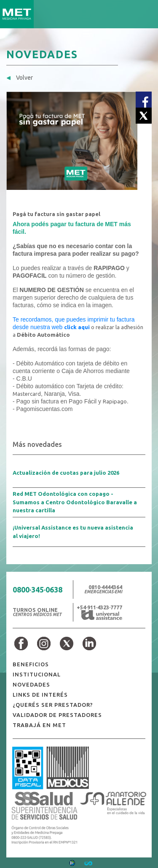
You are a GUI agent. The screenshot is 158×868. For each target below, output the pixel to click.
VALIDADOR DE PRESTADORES (57, 715)
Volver (20, 78)
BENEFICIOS (31, 664)
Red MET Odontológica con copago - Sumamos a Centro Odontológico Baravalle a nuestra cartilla (75, 502)
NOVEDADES (31, 684)
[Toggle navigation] (147, 14)
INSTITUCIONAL (37, 674)
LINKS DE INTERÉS (40, 695)
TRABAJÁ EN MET (39, 725)
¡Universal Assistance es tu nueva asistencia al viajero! (73, 532)
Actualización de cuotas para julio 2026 (66, 473)
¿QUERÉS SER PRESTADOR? (53, 705)
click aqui (77, 327)
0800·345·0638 (37, 589)
